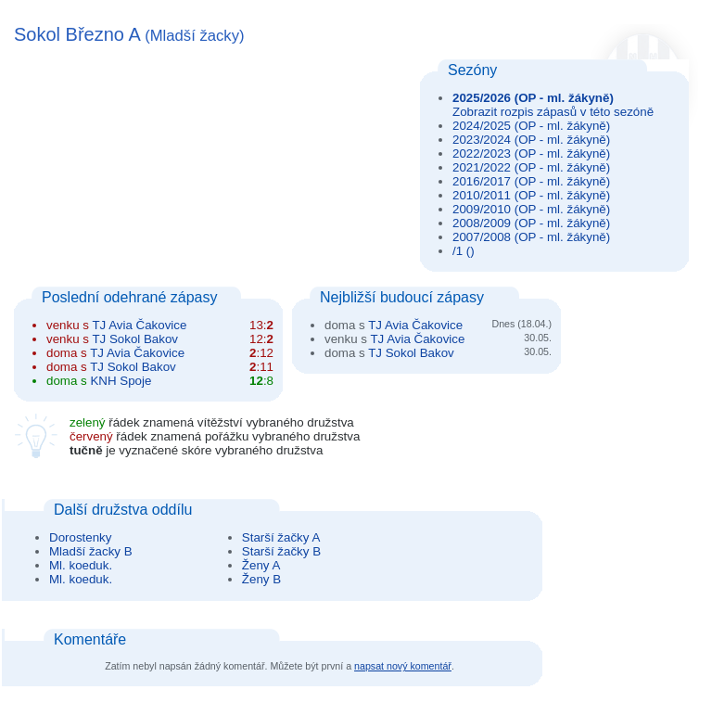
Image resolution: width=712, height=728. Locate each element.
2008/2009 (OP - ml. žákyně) (531, 223)
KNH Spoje (121, 381)
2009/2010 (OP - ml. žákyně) (531, 209)
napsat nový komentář (403, 666)
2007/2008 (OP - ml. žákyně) (531, 237)
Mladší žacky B (91, 551)
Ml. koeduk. (81, 565)
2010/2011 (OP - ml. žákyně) (531, 195)
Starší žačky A (281, 537)
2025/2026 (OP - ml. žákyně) (533, 98)
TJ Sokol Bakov (135, 339)
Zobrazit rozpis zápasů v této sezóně (553, 112)
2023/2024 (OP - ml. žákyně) (531, 140)
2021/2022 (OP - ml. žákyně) (531, 167)
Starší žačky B (281, 551)
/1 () (464, 251)
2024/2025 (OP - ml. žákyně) (531, 126)
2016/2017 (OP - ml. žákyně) (531, 181)
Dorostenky (80, 537)
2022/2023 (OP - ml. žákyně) (531, 153)
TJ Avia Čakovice (139, 325)
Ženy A (261, 565)
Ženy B (261, 579)
